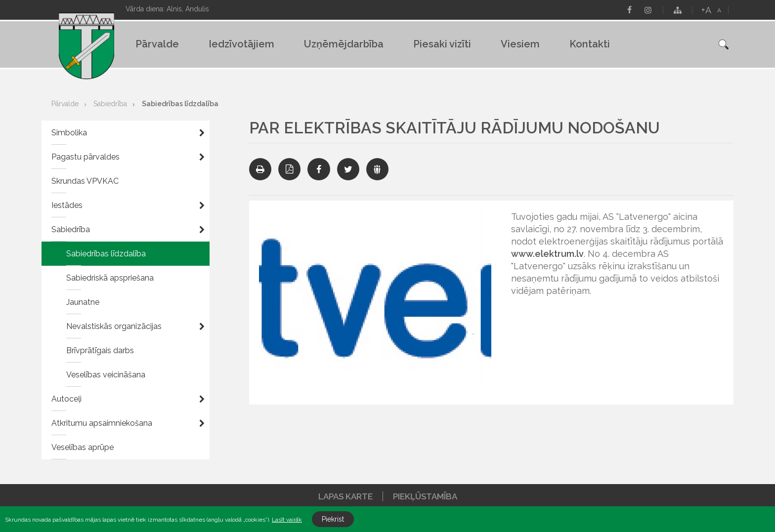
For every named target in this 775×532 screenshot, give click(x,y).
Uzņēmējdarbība (344, 44)
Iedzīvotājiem (241, 44)
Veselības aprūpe (83, 447)
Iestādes (67, 205)
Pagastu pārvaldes (86, 157)
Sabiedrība (110, 104)
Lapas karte (345, 496)
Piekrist (333, 519)
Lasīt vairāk (287, 520)
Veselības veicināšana (106, 375)
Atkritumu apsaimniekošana (102, 423)
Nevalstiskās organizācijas (114, 326)
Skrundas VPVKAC (85, 181)
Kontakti (590, 44)
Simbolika (69, 133)
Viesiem (520, 44)
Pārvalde (157, 44)
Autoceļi (66, 399)
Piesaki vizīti (442, 44)
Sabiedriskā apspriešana (110, 278)
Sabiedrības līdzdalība (180, 104)
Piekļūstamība (425, 496)
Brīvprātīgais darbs (100, 350)
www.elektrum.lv (547, 254)
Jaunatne (83, 302)
